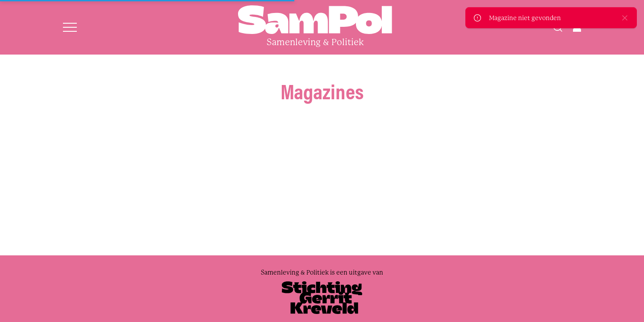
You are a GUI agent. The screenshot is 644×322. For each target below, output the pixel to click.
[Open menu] (70, 27)
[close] (625, 18)
